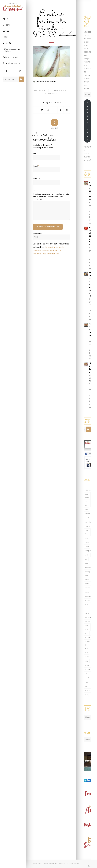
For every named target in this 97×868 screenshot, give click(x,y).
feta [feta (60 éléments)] (86, 559)
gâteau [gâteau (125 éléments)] (87, 579)
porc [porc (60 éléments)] (86, 653)
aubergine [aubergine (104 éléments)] (88, 490)
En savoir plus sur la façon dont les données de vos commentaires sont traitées (48, 250)
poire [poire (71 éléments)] (87, 633)
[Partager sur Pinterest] (54, 110)
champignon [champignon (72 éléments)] (88, 522)
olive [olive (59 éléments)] (86, 609)
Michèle (53, 94)
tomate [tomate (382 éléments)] (87, 678)
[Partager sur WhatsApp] (48, 110)
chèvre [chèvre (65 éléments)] (87, 538)
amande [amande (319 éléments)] (88, 486)
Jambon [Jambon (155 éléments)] (87, 583)
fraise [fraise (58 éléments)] (87, 563)
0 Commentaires (58, 90)
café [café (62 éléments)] (86, 509)
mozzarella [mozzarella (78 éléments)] (88, 596)
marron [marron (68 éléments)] (87, 588)
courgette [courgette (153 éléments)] (88, 551)
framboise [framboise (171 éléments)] (88, 568)
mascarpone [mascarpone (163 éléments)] (88, 592)
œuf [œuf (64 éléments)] (86, 695)
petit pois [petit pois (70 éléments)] (86, 627)
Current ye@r (39, 233)
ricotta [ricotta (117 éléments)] (87, 665)
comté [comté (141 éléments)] (87, 546)
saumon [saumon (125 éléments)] (87, 669)
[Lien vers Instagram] (20, 71)
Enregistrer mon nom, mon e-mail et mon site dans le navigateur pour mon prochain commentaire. (51, 196)
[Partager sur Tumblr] (60, 110)
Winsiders (77, 862)
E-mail (36, 166)
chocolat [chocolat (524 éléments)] (88, 526)
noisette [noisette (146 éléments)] (88, 600)
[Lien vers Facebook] (7, 71)
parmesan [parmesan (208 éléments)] (88, 617)
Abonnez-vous (87, 121)
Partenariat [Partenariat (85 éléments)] (88, 621)
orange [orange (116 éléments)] (87, 613)
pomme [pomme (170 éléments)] (87, 637)
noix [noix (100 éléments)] (86, 605)
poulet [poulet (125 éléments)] (87, 657)
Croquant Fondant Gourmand (52, 862)
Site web (36, 178)
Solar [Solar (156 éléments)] (86, 674)
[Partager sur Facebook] (36, 110)
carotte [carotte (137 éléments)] (87, 518)
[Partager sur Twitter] (42, 110)
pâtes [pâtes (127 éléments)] (87, 661)
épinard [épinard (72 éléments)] (87, 690)
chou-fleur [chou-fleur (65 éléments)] (87, 532)
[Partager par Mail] (67, 110)
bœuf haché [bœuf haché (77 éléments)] (87, 503)
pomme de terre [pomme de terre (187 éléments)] (87, 645)
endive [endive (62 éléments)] (87, 555)
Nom (35, 154)
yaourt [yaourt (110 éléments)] (87, 686)
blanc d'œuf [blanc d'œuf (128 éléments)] (87, 496)
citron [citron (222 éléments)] (87, 542)
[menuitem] (13, 19)
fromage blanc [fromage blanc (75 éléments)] (88, 573)
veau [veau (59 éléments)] (86, 682)
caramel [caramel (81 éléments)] (88, 514)
